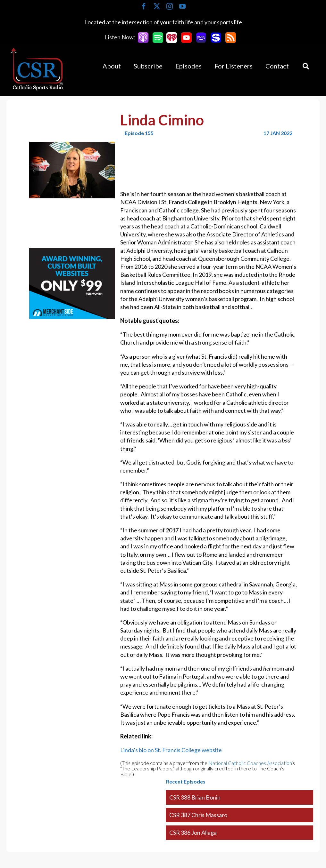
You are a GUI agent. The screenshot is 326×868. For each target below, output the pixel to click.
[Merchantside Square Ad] (72, 252)
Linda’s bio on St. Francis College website (171, 750)
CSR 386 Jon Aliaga (193, 832)
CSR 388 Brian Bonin (195, 797)
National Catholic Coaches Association (250, 763)
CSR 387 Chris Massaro (198, 815)
